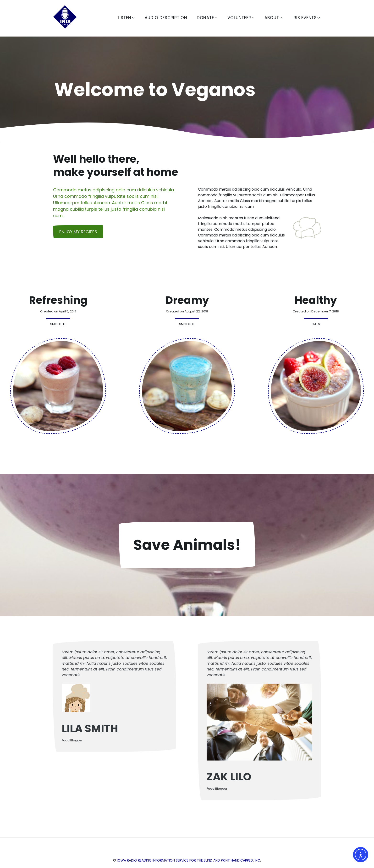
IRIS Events (307, 18)
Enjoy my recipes (78, 232)
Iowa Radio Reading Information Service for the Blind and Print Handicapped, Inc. (189, 860)
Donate (207, 18)
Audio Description (166, 18)
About (274, 18)
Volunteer (241, 18)
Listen (127, 18)
